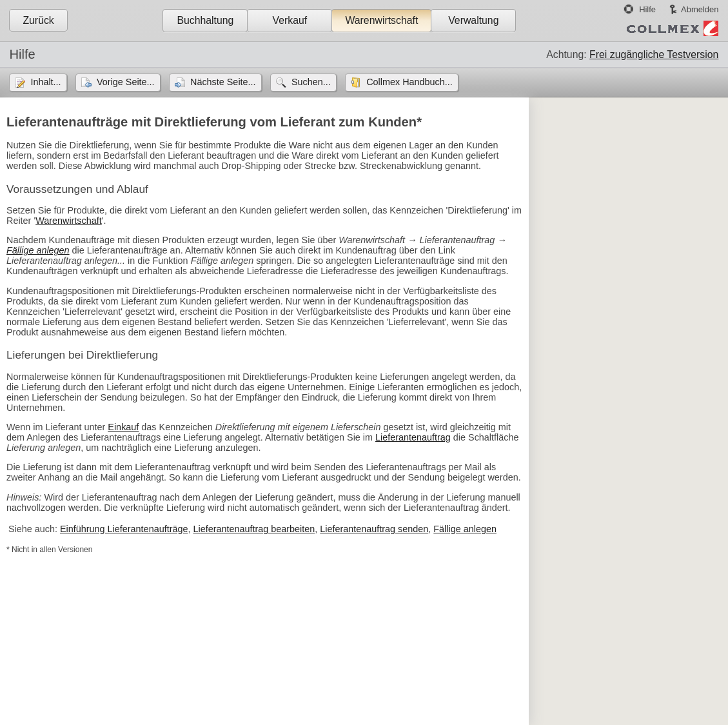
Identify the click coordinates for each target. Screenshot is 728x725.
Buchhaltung (205, 20)
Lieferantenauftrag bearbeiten (254, 529)
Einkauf (123, 427)
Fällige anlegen (38, 250)
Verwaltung (473, 20)
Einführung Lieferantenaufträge (124, 529)
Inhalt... (45, 82)
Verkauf (290, 20)
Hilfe (647, 9)
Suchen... (311, 82)
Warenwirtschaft (381, 20)
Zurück (38, 20)
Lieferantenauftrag (413, 437)
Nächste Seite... (223, 82)
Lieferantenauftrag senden (374, 529)
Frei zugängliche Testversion (654, 55)
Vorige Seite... (126, 82)
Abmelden (700, 9)
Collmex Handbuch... (409, 82)
